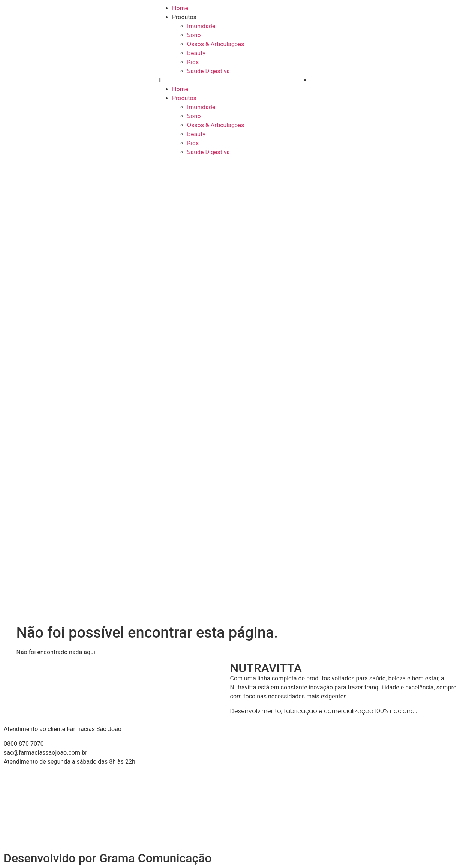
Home (180, 8)
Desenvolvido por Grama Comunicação (108, 858)
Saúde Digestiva (208, 71)
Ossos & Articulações (216, 44)
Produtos (184, 17)
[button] (230, 80)
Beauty (196, 53)
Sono (194, 35)
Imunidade (201, 26)
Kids (193, 62)
